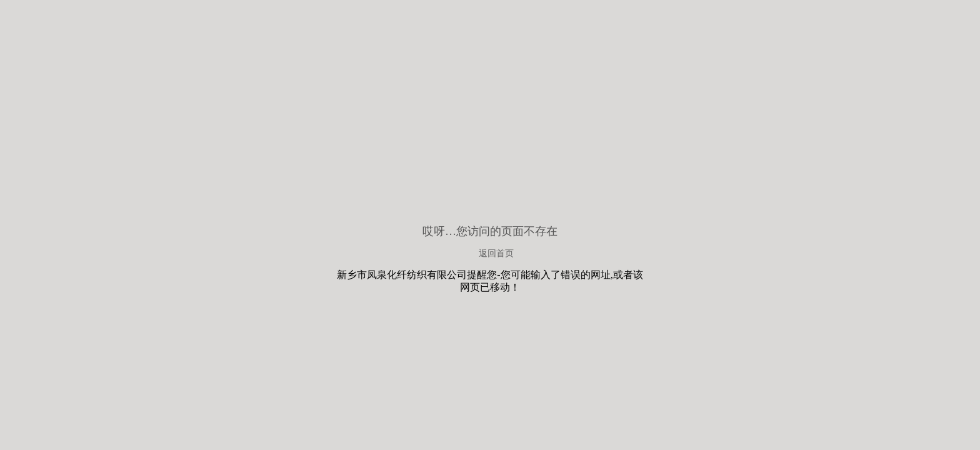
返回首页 (496, 253)
